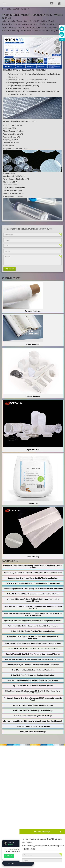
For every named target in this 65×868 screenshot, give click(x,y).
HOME (6, 9)
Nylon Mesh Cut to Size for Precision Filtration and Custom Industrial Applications (33, 637)
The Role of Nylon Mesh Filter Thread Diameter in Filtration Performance (33, 583)
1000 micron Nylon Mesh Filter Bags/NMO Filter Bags (33, 711)
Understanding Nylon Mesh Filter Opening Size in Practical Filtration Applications (33, 589)
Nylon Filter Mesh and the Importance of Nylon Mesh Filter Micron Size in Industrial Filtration (33, 692)
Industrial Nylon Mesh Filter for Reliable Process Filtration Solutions (33, 649)
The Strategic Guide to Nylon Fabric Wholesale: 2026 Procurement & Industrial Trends (33, 699)
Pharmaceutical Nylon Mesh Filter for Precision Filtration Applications (33, 665)
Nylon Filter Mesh (22, 9)
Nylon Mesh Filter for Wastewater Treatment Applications (33, 675)
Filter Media (12, 9)
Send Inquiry (10, 269)
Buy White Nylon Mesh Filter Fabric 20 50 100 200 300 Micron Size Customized (33, 573)
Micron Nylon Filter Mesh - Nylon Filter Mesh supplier (33, 705)
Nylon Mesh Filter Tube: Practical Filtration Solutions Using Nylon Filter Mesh (33, 621)
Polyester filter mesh (33, 311)
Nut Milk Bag (33, 503)
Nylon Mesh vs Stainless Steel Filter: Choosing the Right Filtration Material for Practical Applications (33, 614)
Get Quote (9, 856)
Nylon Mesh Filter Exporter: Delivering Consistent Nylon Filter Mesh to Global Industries (33, 607)
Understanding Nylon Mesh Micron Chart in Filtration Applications (33, 578)
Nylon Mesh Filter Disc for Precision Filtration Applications (33, 631)
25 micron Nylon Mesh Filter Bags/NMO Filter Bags (33, 716)
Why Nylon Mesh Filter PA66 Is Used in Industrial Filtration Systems (33, 680)
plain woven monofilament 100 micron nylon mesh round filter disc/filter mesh (33, 721)
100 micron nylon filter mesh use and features (33, 726)
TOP (62, 39)
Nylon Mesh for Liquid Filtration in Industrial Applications (33, 670)
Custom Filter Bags (33, 396)
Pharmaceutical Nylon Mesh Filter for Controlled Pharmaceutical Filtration (33, 659)
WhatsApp (11, 863)
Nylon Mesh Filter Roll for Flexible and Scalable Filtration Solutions (33, 626)
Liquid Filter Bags (33, 450)
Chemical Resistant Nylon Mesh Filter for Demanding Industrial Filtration (33, 654)
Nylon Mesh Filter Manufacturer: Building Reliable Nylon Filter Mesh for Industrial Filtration (33, 600)
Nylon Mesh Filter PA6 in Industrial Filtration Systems (33, 686)
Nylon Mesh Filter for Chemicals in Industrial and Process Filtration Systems (33, 644)
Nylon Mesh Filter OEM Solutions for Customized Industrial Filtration (33, 594)
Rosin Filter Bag (33, 557)
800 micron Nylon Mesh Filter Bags (33, 732)
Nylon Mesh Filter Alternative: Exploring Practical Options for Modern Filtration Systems (33, 567)
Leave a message (42, 832)
